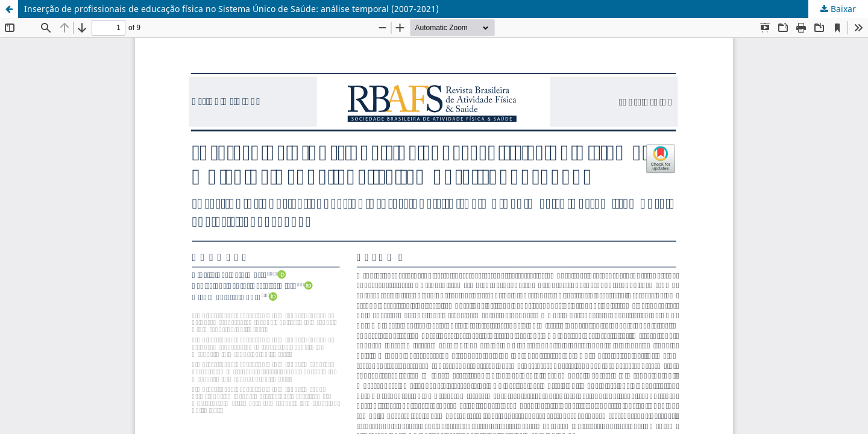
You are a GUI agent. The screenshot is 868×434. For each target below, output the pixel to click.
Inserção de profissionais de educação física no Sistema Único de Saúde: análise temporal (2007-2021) (231, 9)
